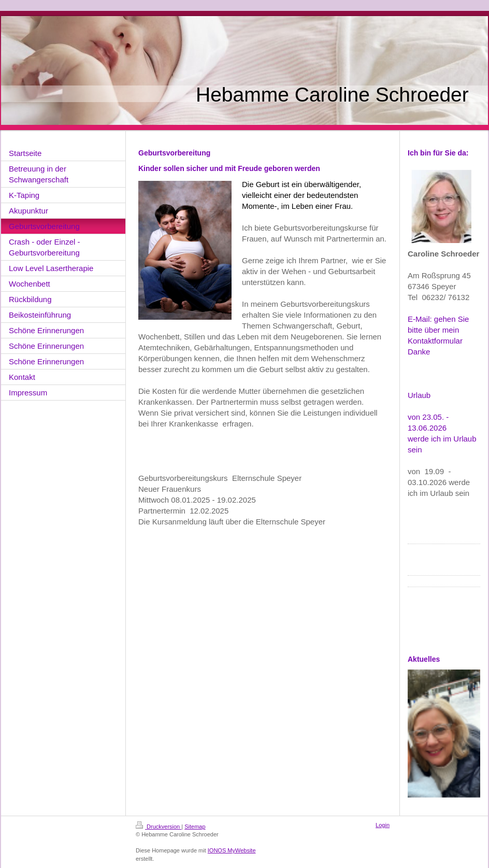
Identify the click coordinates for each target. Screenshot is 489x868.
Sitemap (195, 827)
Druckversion (159, 827)
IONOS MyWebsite (232, 850)
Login (383, 825)
